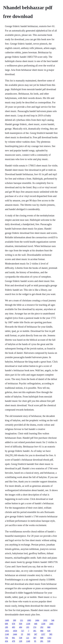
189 (6, 627)
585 (51, 634)
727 (23, 631)
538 (21, 638)
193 (28, 627)
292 (42, 627)
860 (49, 627)
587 (35, 638)
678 (14, 624)
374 (35, 627)
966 (42, 631)
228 (21, 641)
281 (42, 641)
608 (42, 638)
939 (21, 624)
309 (15, 620)
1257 (43, 634)
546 (53, 620)
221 (22, 620)
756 (6, 638)
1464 (37, 620)
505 (29, 634)
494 (21, 627)
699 (6, 624)
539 (49, 641)
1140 (7, 634)
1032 (45, 620)
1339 (28, 624)
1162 (49, 638)
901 (14, 638)
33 (22, 634)
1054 (15, 631)
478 (14, 641)
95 (35, 641)
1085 (29, 620)
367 (36, 634)
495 (14, 627)
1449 (7, 620)
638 (49, 631)
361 (35, 631)
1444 (15, 634)
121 (28, 638)
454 (6, 641)
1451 (7, 631)
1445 (51, 624)
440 (36, 624)
